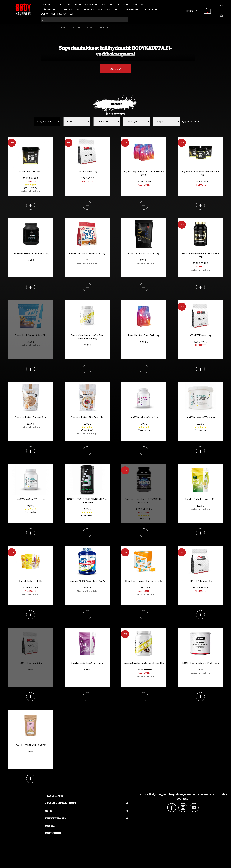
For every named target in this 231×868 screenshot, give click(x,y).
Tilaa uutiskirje (54, 796)
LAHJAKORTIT (150, 9)
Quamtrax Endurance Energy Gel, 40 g (144, 588)
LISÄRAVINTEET (49, 9)
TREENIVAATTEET (70, 9)
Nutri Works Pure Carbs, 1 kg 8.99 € (144, 424)
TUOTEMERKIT (131, 9)
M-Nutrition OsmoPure (30, 181)
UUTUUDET (65, 4)
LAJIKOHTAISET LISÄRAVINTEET (57, 14)
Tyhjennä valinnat (190, 121)
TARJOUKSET (47, 4)
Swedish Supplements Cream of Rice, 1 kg (144, 669)
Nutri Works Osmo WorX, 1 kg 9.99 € (30, 506)
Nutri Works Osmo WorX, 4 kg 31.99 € (201, 424)
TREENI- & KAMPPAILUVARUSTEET (101, 9)
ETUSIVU (64, 27)
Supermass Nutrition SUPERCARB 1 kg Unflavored (144, 509)
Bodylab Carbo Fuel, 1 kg (31, 588)
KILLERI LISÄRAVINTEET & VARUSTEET (94, 4)
